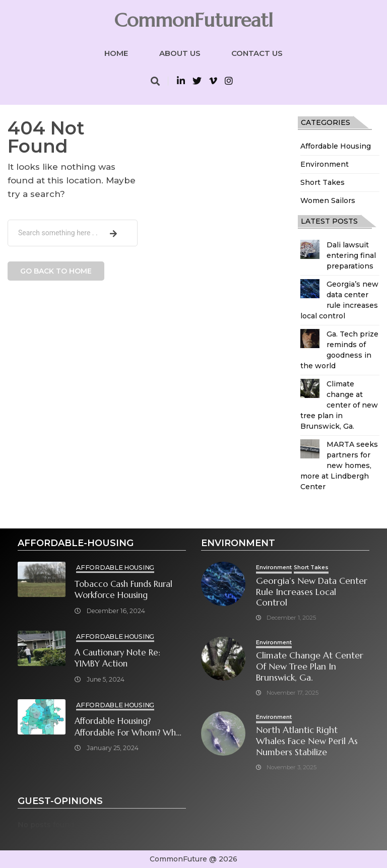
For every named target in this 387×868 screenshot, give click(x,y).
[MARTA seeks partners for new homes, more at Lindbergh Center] (310, 449)
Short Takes (322, 182)
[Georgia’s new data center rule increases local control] (310, 289)
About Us (180, 53)
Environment (325, 164)
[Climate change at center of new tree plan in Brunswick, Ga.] (310, 388)
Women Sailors (328, 201)
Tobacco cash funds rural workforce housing (123, 590)
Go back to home (56, 271)
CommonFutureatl (193, 20)
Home (116, 53)
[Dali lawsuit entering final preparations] (310, 249)
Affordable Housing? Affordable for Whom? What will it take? (129, 727)
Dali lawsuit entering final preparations (351, 255)
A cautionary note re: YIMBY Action (117, 658)
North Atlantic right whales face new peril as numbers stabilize (307, 741)
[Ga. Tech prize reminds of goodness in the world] (310, 339)
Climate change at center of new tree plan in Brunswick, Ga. (339, 405)
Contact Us (257, 53)
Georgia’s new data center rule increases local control (312, 592)
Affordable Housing (336, 146)
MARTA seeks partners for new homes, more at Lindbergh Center (339, 465)
